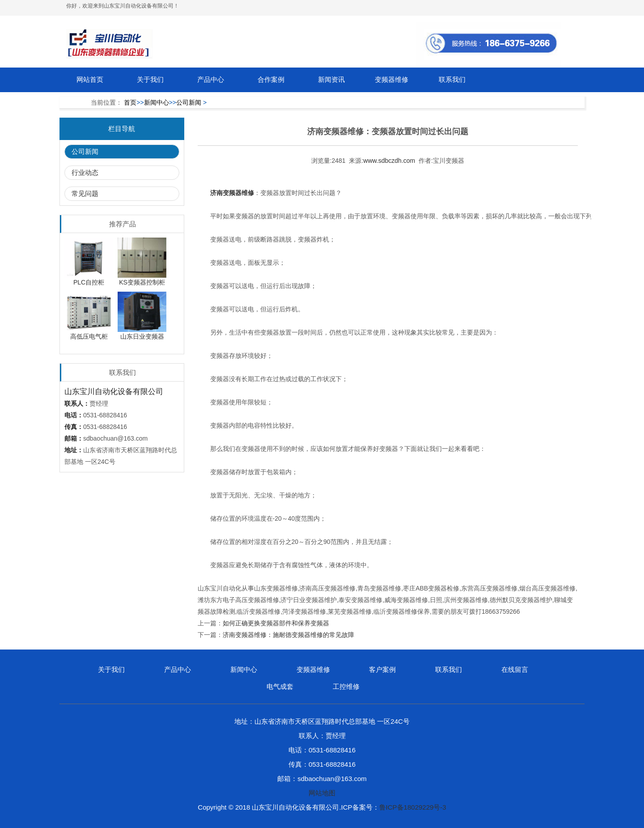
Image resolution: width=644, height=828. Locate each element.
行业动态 (85, 172)
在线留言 (515, 669)
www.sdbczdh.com (389, 161)
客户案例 (382, 669)
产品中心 (211, 79)
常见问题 (85, 193)
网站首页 (90, 79)
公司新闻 (189, 102)
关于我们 (150, 79)
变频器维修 (392, 79)
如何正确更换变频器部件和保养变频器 (276, 623)
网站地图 (322, 793)
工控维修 (346, 686)
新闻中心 (157, 102)
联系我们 (452, 79)
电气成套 (280, 686)
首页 (130, 102)
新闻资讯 (331, 79)
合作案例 (271, 79)
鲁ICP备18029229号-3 (413, 807)
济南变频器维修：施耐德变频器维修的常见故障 (288, 635)
